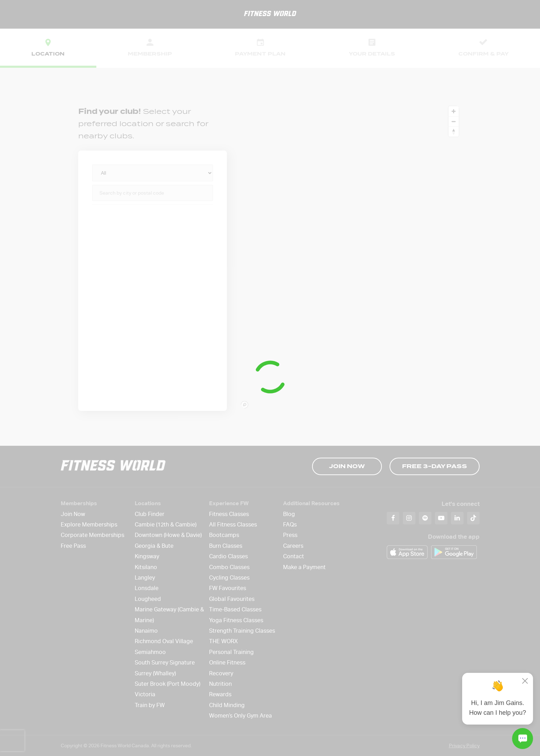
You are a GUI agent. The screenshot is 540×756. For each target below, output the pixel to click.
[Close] (525, 681)
